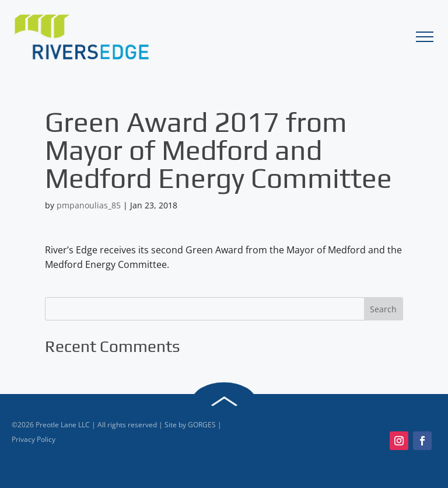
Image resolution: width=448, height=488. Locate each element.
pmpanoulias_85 (89, 205)
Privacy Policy (34, 439)
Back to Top (224, 402)
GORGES (202, 425)
